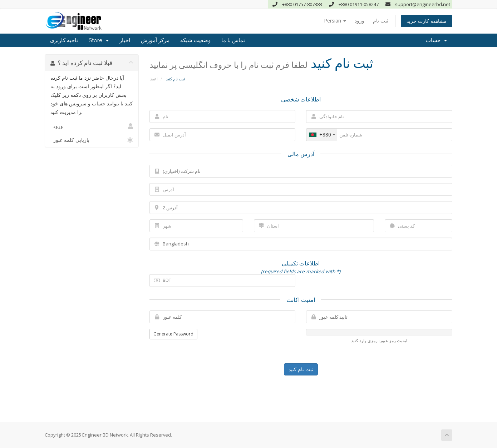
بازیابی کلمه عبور (92, 140)
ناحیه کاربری (64, 40)
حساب (436, 40)
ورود (360, 21)
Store (99, 40)
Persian (335, 21)
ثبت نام (381, 21)
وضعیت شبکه (195, 40)
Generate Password (173, 334)
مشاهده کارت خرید (427, 21)
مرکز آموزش (155, 40)
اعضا (154, 79)
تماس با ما (233, 40)
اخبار (125, 40)
